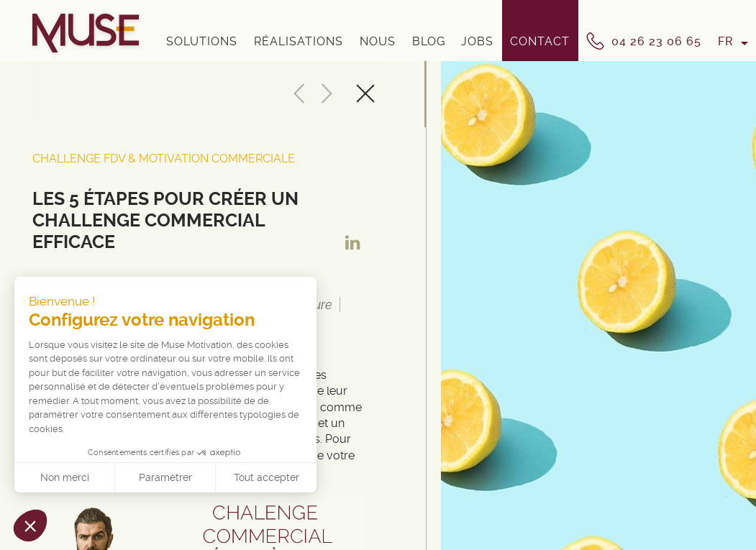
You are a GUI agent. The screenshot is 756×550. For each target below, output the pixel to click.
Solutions (202, 41)
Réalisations (299, 41)
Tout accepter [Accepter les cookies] (267, 477)
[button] (30, 526)
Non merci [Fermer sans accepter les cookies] (65, 477)
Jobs (477, 41)
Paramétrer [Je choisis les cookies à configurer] (165, 477)
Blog (429, 41)
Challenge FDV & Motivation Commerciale (164, 159)
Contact (540, 41)
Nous (378, 41)
